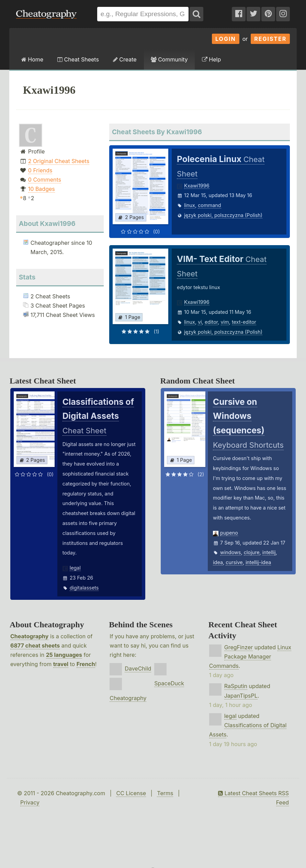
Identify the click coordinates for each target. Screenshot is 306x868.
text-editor (244, 322)
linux (190, 205)
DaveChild (138, 669)
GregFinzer (239, 647)
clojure (252, 552)
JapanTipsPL (241, 696)
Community (169, 59)
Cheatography (29, 636)
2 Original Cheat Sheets (59, 161)
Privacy (30, 802)
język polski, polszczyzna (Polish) (223, 215)
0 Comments (45, 180)
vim (225, 322)
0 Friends (40, 170)
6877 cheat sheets (35, 646)
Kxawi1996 (197, 186)
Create (125, 59)
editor (211, 322)
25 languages (64, 655)
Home (32, 59)
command (209, 205)
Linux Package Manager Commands (250, 656)
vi (200, 322)
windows (230, 552)
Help (211, 59)
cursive (234, 562)
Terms (165, 793)
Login (226, 39)
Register (270, 39)
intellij (269, 552)
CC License (131, 793)
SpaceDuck (169, 683)
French (86, 664)
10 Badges (42, 189)
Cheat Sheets (78, 59)
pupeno (229, 533)
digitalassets (84, 588)
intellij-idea (258, 562)
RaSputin (236, 686)
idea (218, 562)
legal (75, 568)
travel (61, 664)
